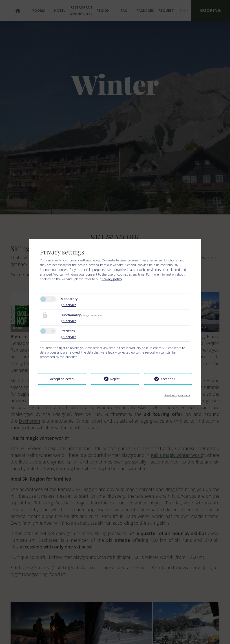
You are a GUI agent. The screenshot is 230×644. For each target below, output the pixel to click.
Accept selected (62, 379)
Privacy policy (112, 279)
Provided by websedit (177, 394)
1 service (69, 305)
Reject (115, 379)
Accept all (168, 379)
